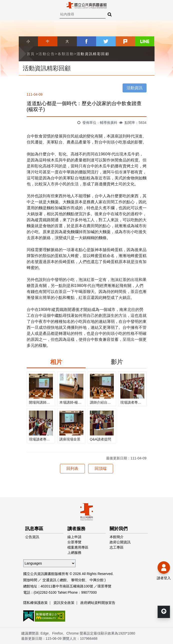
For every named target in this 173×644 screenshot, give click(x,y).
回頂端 (101, 468)
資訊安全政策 (64, 603)
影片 (117, 362)
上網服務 (74, 553)
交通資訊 (49, 580)
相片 (56, 362)
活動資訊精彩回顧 (93, 54)
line (145, 41)
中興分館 (97, 580)
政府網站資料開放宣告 (98, 603)
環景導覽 (104, 586)
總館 (63, 580)
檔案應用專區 (78, 547)
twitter (106, 41)
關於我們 (119, 529)
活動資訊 (135, 88)
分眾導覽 (74, 542)
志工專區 (117, 547)
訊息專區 (34, 529)
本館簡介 (117, 537)
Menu (7, 7)
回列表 (72, 468)
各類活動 (66, 54)
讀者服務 (76, 529)
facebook (87, 41)
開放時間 (30, 580)
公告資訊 (32, 537)
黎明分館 (78, 580)
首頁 (31, 54)
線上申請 (74, 537)
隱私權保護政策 (35, 603)
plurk (125, 41)
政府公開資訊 (120, 542)
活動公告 (47, 54)
